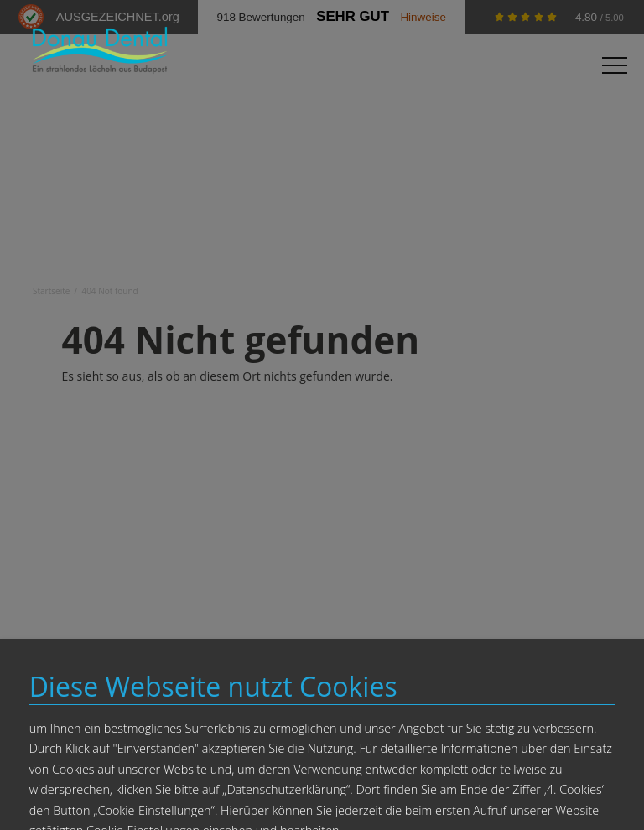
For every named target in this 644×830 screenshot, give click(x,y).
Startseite (51, 291)
